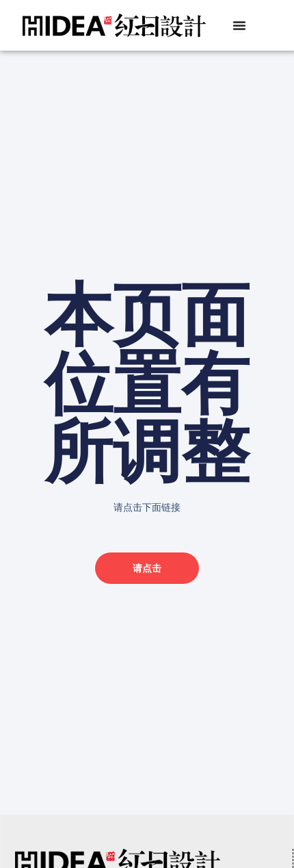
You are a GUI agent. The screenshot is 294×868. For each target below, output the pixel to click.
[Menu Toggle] (239, 25)
